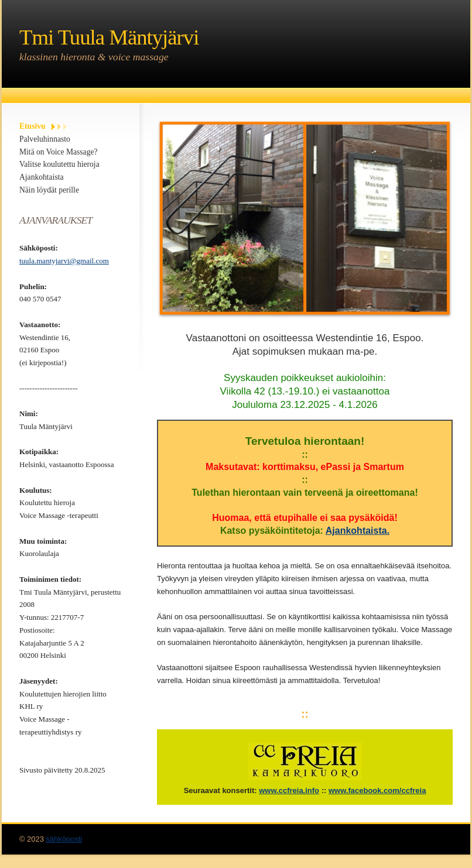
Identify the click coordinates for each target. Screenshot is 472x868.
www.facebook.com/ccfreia (377, 790)
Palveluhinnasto (45, 139)
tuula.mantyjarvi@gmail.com (64, 261)
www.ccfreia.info (289, 790)
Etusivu (33, 126)
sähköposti (64, 839)
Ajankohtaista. (358, 531)
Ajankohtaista (42, 177)
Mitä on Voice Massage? (59, 152)
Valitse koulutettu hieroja (59, 164)
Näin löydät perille (49, 190)
